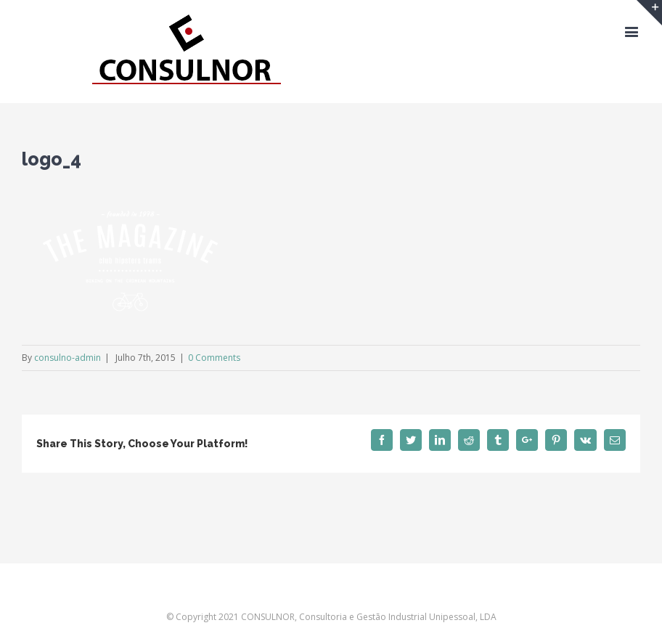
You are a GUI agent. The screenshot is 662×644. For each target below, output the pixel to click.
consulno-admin (68, 358)
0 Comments (214, 358)
